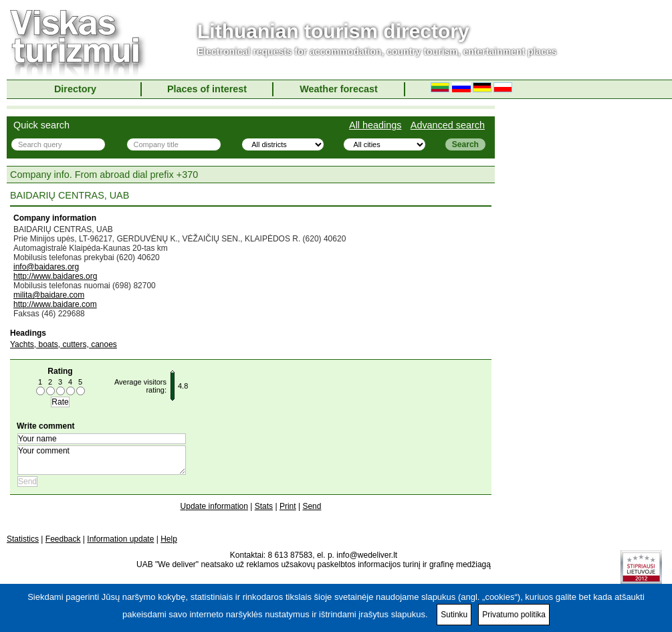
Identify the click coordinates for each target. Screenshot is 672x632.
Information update (120, 539)
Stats (264, 506)
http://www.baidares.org (55, 276)
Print (288, 506)
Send (312, 506)
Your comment (102, 460)
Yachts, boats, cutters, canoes (64, 344)
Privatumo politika (514, 615)
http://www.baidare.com (55, 304)
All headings (375, 125)
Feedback (63, 539)
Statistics (23, 539)
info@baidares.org (46, 267)
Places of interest (207, 89)
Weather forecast (339, 89)
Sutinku (454, 615)
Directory (75, 89)
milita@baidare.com (49, 295)
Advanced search (448, 125)
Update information (214, 506)
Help (169, 539)
